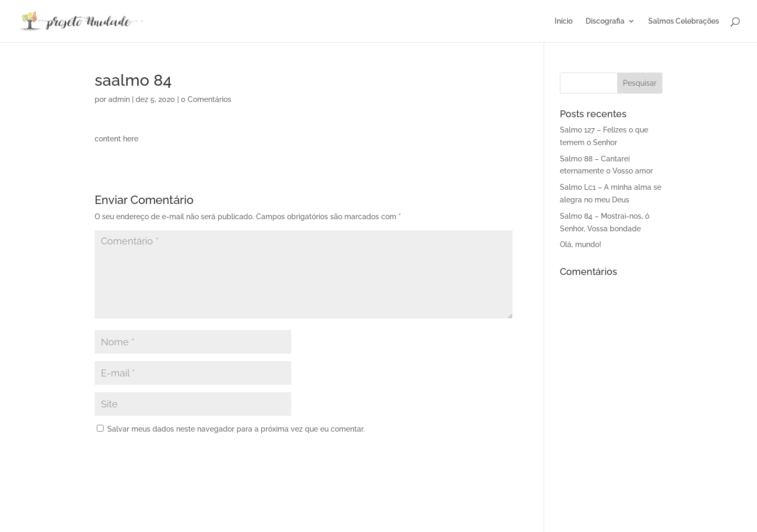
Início (564, 21)
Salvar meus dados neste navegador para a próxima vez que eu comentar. (236, 429)
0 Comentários (206, 99)
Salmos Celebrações (684, 21)
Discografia (605, 21)
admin (119, 99)
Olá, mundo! (581, 244)
